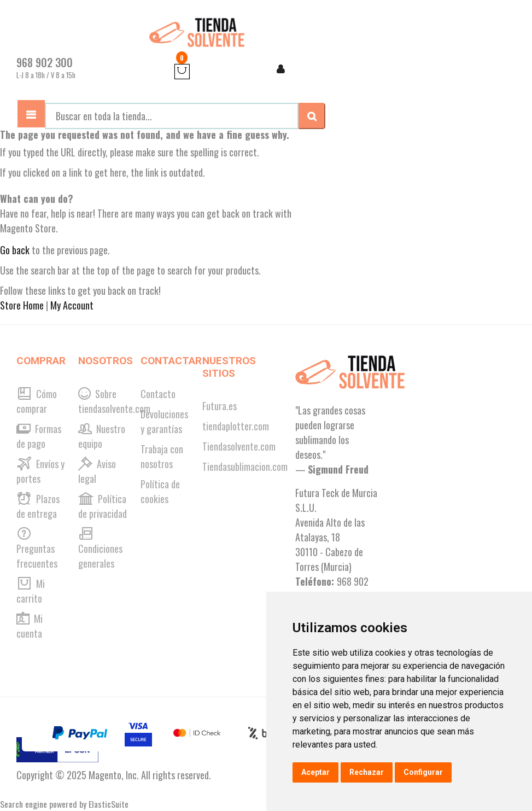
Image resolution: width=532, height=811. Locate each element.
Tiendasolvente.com (239, 446)
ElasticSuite (109, 804)
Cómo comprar (37, 401)
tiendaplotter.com (236, 426)
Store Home (22, 305)
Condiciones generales (100, 549)
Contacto (158, 394)
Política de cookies (160, 491)
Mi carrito (31, 591)
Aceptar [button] (315, 772)
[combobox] (172, 116)
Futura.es (220, 406)
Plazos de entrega (38, 506)
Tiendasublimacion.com (245, 466)
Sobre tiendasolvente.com (114, 401)
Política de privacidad (103, 506)
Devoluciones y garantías (164, 421)
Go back (15, 250)
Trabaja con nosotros (162, 456)
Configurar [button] (423, 772)
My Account (72, 305)
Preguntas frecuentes (37, 549)
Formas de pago (39, 436)
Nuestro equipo (102, 436)
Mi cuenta (30, 626)
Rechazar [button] (367, 772)
